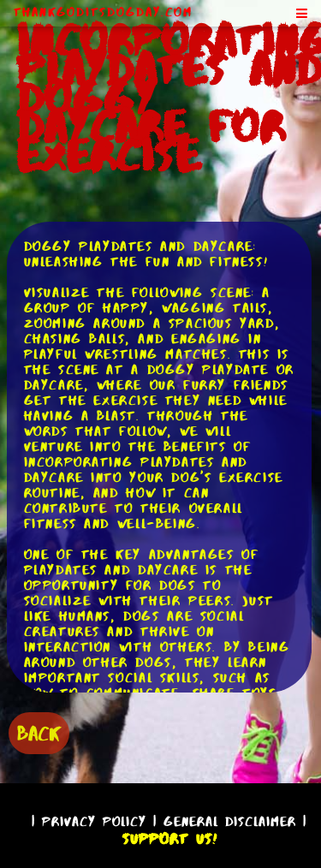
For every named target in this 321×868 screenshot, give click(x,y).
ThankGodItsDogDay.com (103, 12)
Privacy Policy (94, 821)
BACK (39, 733)
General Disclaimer (230, 821)
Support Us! (169, 839)
